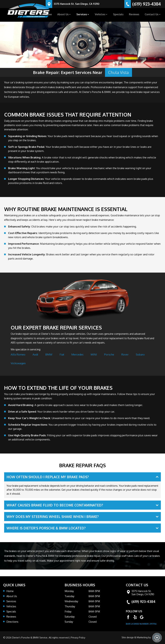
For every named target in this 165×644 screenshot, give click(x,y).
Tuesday (69, 596)
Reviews (134, 15)
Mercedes (77, 354)
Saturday (70, 617)
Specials (118, 15)
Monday (69, 591)
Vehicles (100, 15)
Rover (125, 354)
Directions (12, 622)
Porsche (109, 354)
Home (48, 15)
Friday (68, 611)
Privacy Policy (78, 638)
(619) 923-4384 (143, 601)
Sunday (69, 622)
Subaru (140, 354)
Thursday (70, 606)
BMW (49, 354)
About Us (63, 15)
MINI (94, 354)
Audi (35, 354)
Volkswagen (18, 363)
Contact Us (152, 15)
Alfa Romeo (18, 354)
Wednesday (71, 601)
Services (82, 15)
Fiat (62, 354)
